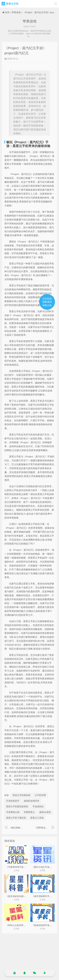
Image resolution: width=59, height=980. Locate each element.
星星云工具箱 (37, 818)
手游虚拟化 (38, 806)
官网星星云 (29, 812)
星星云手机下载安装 (16, 818)
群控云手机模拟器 (22, 795)
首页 (7, 12)
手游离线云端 (13, 812)
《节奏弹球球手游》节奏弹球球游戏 (23, 867)
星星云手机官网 (10, 4)
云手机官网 (40, 795)
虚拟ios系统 (45, 812)
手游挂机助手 (13, 801)
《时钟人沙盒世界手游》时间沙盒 (22, 925)
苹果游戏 (16, 12)
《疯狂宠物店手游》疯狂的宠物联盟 (14, 828)
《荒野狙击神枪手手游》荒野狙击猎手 (45, 828)
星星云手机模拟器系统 (17, 806)
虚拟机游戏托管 (31, 801)
